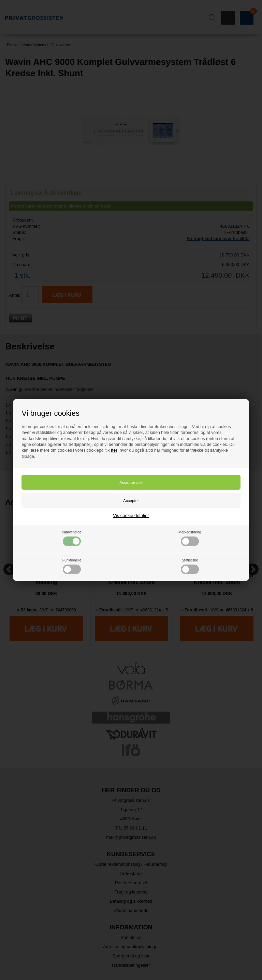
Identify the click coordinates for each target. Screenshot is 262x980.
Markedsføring (190, 538)
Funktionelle (72, 566)
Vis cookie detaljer (131, 515)
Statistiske (190, 566)
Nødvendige (72, 538)
